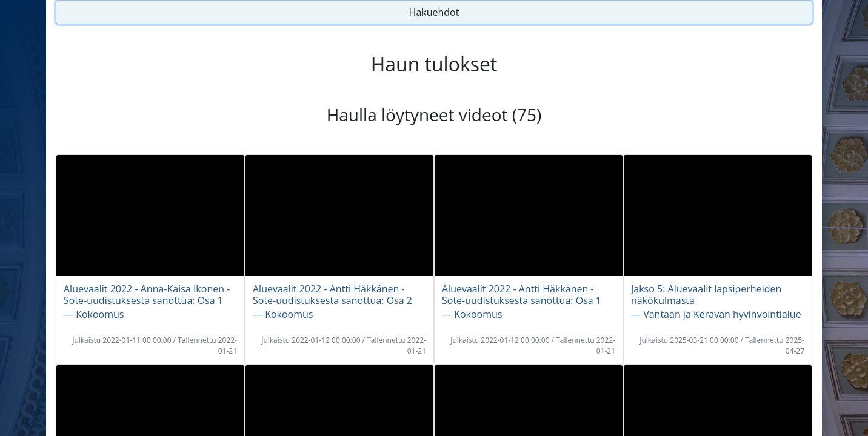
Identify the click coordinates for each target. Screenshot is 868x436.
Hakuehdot (434, 12)
